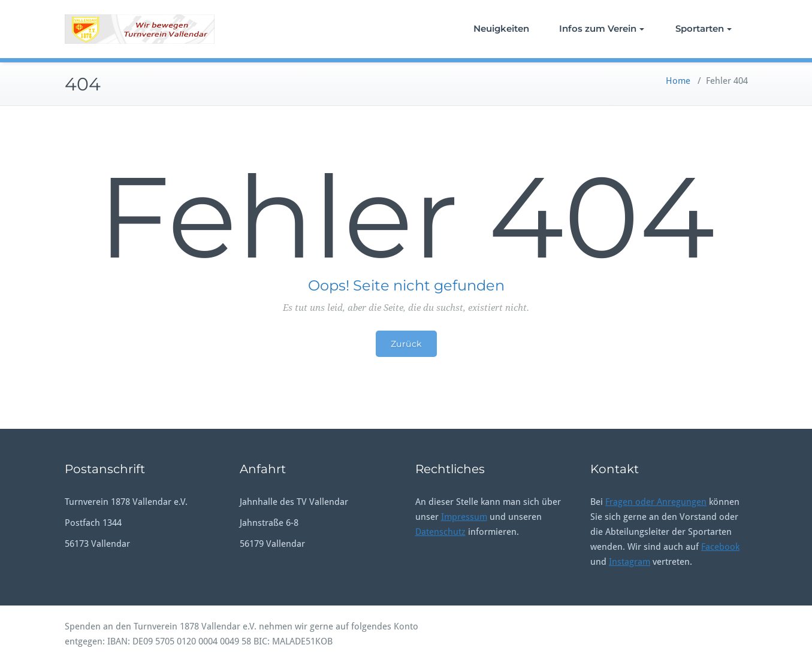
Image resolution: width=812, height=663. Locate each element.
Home (678, 81)
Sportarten (704, 28)
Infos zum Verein (602, 28)
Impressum (464, 517)
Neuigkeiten (501, 28)
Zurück (406, 344)
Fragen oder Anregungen (656, 502)
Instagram (630, 562)
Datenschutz (440, 532)
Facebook (720, 547)
